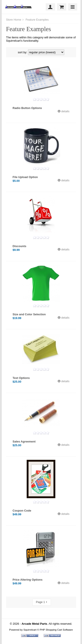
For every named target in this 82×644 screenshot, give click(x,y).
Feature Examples (37, 20)
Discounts (20, 246)
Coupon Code (22, 511)
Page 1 (40, 602)
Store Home (14, 20)
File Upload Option (25, 177)
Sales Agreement (24, 442)
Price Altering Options (28, 580)
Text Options (21, 378)
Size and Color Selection (29, 314)
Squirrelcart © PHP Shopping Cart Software (48, 630)
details (65, 111)
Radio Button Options (27, 108)
